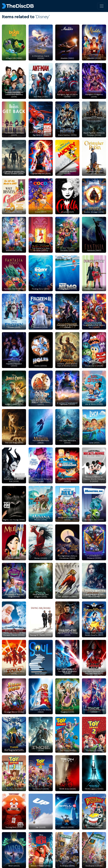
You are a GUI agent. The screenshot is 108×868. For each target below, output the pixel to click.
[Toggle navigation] (102, 6)
